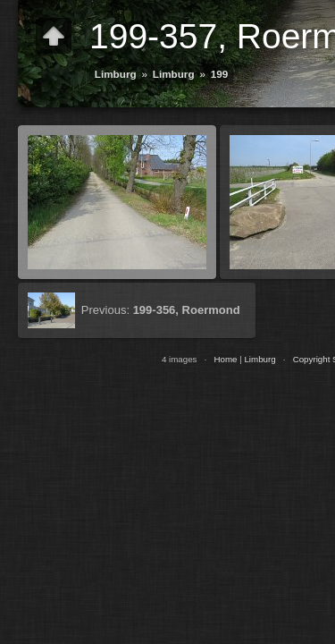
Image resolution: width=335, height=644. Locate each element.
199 (220, 74)
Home (225, 359)
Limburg (116, 74)
